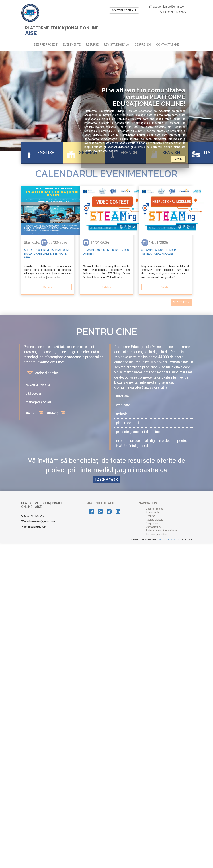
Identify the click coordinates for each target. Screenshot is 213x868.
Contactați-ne (168, 44)
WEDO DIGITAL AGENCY (170, 539)
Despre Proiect (46, 44)
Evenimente (72, 44)
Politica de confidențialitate (161, 530)
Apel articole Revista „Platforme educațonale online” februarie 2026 (47, 254)
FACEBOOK (106, 480)
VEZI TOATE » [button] (181, 302)
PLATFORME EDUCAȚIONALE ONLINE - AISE (42, 505)
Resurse (92, 44)
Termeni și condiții (156, 534)
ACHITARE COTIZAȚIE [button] (124, 11)
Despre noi (143, 44)
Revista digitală (116, 44)
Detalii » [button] (178, 159)
